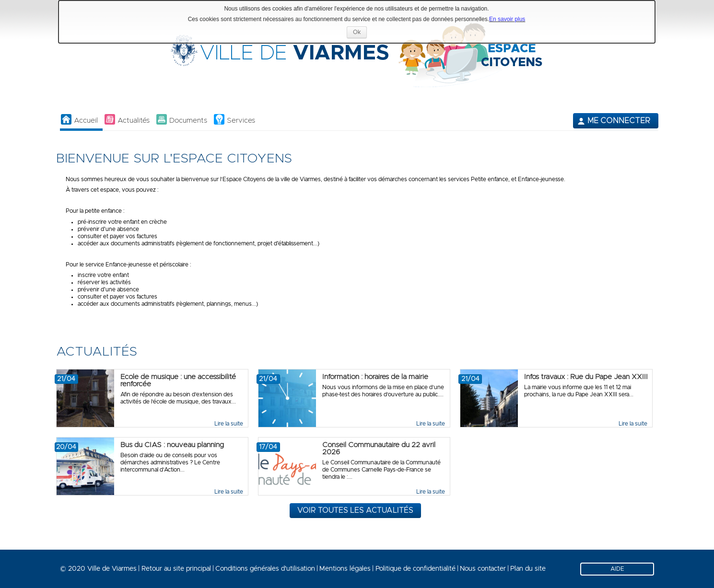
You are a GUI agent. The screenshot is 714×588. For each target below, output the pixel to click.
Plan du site (528, 569)
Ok (360, 33)
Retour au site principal (176, 569)
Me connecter (619, 121)
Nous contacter (483, 569)
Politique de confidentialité (416, 569)
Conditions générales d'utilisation (265, 569)
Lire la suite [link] (229, 424)
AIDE (617, 569)
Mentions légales (345, 569)
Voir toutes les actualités (355, 510)
